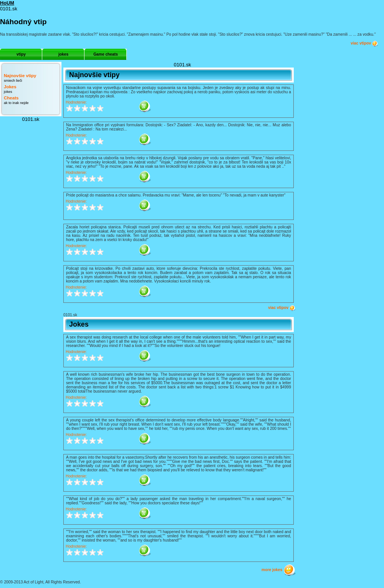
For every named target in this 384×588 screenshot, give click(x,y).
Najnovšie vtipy (20, 76)
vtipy (21, 54)
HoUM (7, 3)
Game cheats (106, 54)
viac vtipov (364, 43)
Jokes (10, 87)
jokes (63, 54)
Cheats (11, 98)
